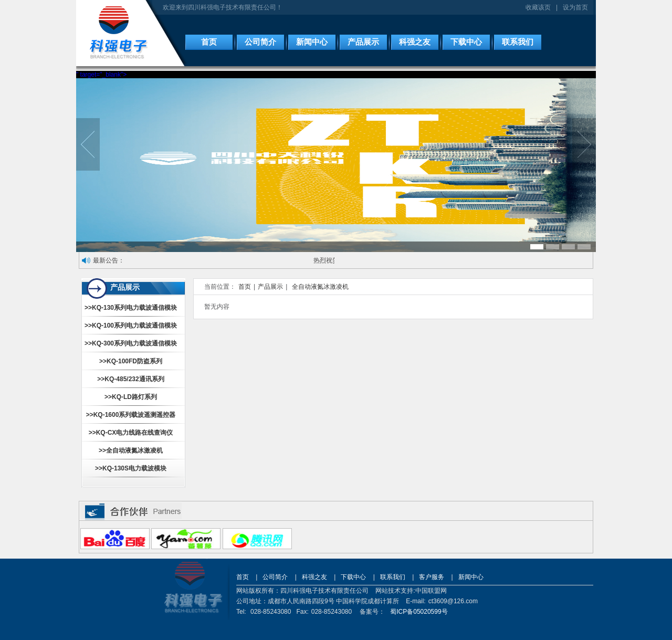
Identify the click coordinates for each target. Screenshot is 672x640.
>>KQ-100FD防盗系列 (131, 361)
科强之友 (415, 42)
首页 (209, 42)
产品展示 (363, 42)
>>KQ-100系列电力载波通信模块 (131, 326)
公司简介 (260, 42)
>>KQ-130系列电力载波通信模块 (131, 308)
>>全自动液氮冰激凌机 (131, 450)
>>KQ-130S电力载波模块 (131, 468)
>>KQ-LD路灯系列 (131, 397)
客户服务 (432, 577)
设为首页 (575, 7)
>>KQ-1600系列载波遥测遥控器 (131, 415)
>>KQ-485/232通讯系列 (130, 379)
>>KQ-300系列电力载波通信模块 (131, 343)
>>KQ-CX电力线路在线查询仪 (131, 433)
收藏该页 (538, 7)
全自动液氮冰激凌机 (320, 287)
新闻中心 (312, 42)
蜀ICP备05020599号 (419, 612)
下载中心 (466, 42)
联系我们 (518, 42)
